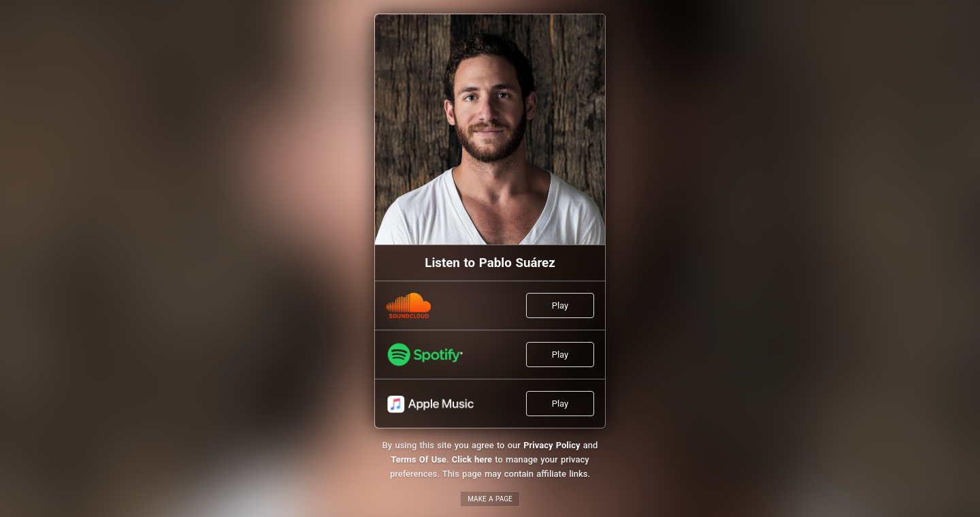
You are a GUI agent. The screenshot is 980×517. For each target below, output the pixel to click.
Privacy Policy (552, 445)
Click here (472, 459)
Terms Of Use (419, 459)
